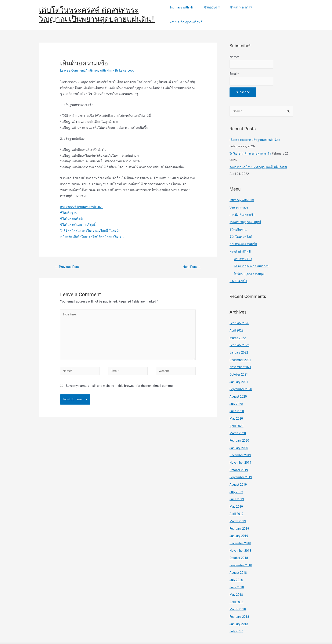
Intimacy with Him (185, 12)
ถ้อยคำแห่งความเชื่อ (243, 238)
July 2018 (236, 566)
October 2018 (239, 544)
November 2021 (241, 359)
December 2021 (241, 351)
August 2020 (239, 387)
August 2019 (239, 473)
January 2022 (239, 344)
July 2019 (236, 480)
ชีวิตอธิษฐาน (213, 12)
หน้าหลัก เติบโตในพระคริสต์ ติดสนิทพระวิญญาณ (94, 231)
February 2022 (240, 337)
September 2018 (241, 551)
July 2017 (236, 616)
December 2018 (241, 530)
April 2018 (237, 587)
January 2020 (239, 437)
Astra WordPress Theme (235, 635)
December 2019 (241, 444)
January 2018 (239, 609)
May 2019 (237, 494)
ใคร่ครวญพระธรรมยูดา (250, 267)
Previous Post (68, 261)
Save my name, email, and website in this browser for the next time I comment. (121, 383)
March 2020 (238, 423)
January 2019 (239, 523)
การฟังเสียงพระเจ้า (242, 209)
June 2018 (237, 573)
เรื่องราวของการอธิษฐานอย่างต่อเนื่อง (255, 135)
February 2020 (240, 430)
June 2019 (237, 487)
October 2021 (239, 366)
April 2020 (237, 416)
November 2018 (241, 537)
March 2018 (238, 594)
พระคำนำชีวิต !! (240, 245)
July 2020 (236, 394)
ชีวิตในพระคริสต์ (240, 12)
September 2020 (241, 380)
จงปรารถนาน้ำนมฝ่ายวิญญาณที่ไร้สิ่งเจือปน (259, 162)
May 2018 (237, 580)
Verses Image (239, 202)
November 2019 (241, 452)
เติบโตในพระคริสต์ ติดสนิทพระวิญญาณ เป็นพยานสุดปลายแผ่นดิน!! (97, 12)
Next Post (191, 261)
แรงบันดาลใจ (239, 274)
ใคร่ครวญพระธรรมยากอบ (252, 260)
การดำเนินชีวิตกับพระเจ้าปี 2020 (82, 201)
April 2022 (237, 323)
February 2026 (240, 316)
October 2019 (239, 459)
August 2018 (239, 559)
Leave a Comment (73, 65)
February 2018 (240, 602)
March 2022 (238, 330)
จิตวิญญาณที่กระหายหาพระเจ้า (251, 149)
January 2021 (239, 373)
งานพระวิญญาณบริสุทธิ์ (274, 12)
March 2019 (238, 509)
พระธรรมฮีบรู (243, 252)
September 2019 (241, 466)
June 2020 (237, 402)
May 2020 (237, 409)
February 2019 (240, 516)
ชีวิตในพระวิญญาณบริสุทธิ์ (78, 219)
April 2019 (237, 502)
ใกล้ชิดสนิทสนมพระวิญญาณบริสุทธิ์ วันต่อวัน (91, 225)
